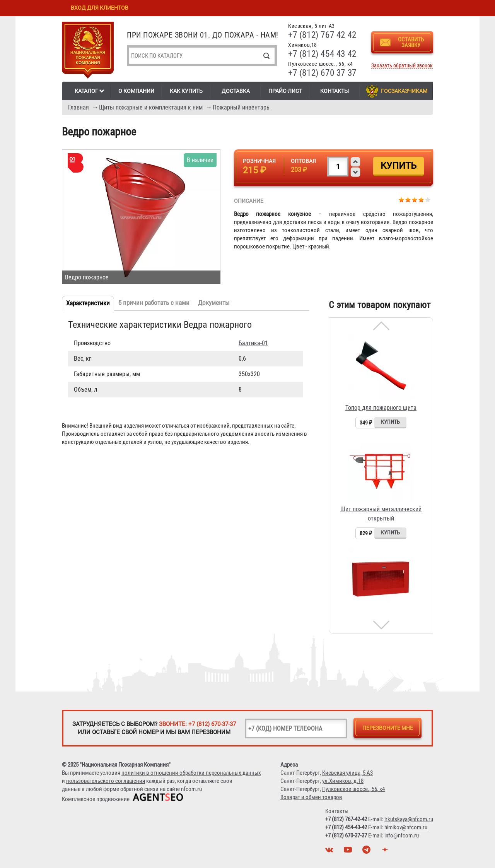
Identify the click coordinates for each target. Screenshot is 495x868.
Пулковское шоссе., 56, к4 (353, 789)
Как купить (186, 91)
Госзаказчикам (404, 91)
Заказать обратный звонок (402, 66)
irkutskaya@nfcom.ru (409, 819)
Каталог (86, 91)
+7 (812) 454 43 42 (322, 54)
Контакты (335, 91)
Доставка (236, 91)
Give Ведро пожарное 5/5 (428, 199)
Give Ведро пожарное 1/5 (402, 199)
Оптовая (303, 161)
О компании (136, 91)
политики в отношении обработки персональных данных (191, 773)
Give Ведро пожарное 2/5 (408, 199)
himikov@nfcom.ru (406, 827)
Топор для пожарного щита (381, 408)
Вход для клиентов (100, 8)
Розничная (259, 161)
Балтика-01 (253, 343)
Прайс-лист (285, 91)
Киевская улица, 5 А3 (347, 773)
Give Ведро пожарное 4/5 (421, 199)
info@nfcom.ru (402, 835)
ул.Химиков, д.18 (343, 781)
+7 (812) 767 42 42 (322, 35)
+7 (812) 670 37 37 (322, 73)
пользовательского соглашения (106, 781)
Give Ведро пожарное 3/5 (415, 199)
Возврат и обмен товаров (311, 797)
